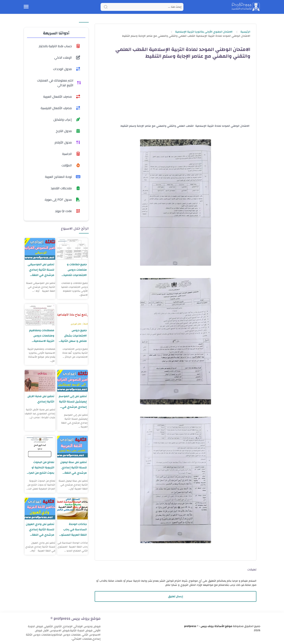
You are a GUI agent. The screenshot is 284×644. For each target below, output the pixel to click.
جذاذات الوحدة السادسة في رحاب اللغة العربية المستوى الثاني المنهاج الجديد (73, 529)
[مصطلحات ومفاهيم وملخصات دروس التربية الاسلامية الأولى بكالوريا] (40, 315)
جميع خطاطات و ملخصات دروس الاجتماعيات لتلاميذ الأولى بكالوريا (75, 270)
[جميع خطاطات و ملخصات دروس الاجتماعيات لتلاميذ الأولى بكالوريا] (72, 249)
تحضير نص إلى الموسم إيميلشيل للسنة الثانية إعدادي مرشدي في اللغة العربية (73, 402)
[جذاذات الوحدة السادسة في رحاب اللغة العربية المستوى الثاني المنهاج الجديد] (72, 509)
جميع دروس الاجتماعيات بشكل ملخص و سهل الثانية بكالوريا (74, 336)
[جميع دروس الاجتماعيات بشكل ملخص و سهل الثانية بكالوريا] (72, 315)
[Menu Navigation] (26, 7)
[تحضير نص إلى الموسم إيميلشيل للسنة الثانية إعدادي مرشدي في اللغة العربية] (72, 381)
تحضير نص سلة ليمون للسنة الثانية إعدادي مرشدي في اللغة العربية (73, 467)
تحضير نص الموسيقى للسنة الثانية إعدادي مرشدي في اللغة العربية (41, 270)
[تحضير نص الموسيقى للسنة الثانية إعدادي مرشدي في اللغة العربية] (40, 249)
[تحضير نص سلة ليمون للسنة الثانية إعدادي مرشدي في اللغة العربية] (72, 447)
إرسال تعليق (176, 596)
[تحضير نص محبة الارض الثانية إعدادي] (40, 381)
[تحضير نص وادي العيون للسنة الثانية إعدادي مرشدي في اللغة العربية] (40, 509)
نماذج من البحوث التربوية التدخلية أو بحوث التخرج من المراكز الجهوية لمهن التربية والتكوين (41, 467)
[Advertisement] (175, 95)
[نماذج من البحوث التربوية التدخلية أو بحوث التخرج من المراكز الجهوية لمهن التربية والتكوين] (40, 447)
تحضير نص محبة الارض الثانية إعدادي (41, 399)
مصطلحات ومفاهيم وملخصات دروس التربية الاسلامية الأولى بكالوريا (42, 336)
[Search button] (106, 7)
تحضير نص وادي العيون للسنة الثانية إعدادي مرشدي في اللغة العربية (40, 529)
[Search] (142, 7)
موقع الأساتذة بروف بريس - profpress (208, 626)
